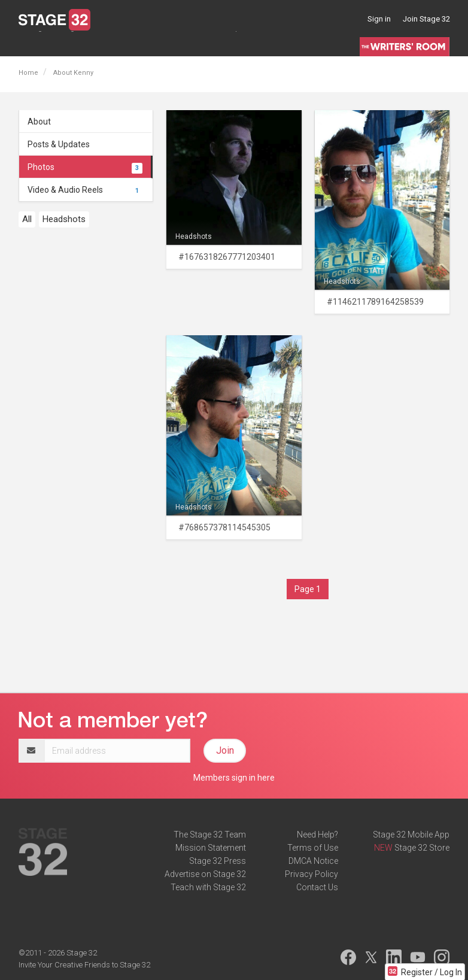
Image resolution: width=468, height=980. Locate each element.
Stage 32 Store (422, 848)
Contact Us (317, 887)
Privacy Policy (312, 874)
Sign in (379, 19)
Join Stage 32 (426, 19)
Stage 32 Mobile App (411, 835)
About (39, 122)
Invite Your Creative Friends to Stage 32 (84, 965)
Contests (304, 44)
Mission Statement (211, 848)
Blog (66, 44)
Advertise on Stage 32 (205, 874)
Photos (85, 167)
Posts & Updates (59, 144)
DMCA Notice (313, 861)
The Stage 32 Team (210, 835)
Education (135, 44)
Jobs (95, 44)
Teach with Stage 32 (208, 887)
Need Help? (317, 835)
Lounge (33, 44)
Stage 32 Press (218, 861)
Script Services (248, 44)
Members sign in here (234, 778)
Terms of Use (313, 848)
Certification (187, 44)
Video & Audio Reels (85, 190)
